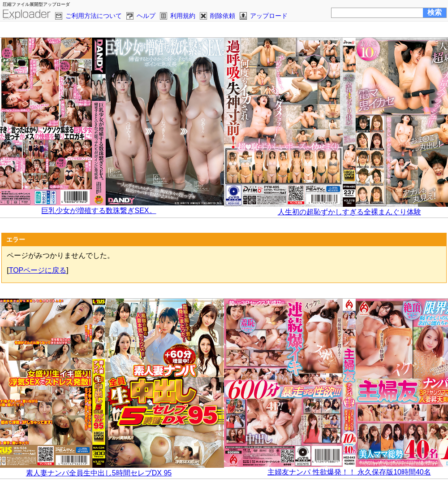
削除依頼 (223, 16)
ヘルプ (146, 16)
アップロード (269, 16)
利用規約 (183, 16)
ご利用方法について (94, 16)
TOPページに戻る (38, 270)
